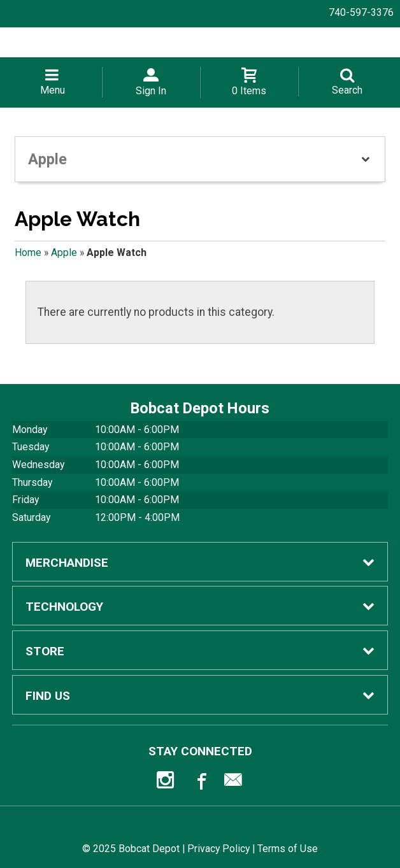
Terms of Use (288, 849)
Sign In (151, 91)
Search (347, 90)
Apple (64, 253)
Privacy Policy (218, 849)
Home (28, 253)
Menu (53, 90)
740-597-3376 (361, 12)
